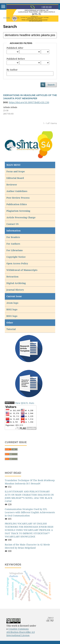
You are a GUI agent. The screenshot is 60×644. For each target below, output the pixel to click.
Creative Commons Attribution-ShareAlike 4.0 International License (21, 632)
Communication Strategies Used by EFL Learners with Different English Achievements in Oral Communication (30, 512)
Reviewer (12, 185)
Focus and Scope (16, 171)
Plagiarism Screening (18, 211)
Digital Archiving (16, 283)
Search (51, 85)
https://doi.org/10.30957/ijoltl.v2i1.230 (29, 102)
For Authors (13, 244)
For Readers (13, 237)
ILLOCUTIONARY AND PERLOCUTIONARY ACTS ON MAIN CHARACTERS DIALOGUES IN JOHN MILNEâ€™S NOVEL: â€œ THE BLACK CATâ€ (29, 496)
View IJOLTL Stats (25, 403)
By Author (12, 70)
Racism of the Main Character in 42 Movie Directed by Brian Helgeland (27, 546)
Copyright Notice (16, 257)
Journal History (15, 290)
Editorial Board (15, 178)
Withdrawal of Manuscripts (22, 270)
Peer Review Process (18, 198)
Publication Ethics (17, 204)
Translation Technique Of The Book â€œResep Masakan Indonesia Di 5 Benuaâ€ (30, 482)
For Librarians (15, 250)
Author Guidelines (17, 191)
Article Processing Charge (21, 217)
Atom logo (13, 303)
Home (7, 18)
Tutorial (11, 329)
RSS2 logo (12, 309)
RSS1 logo (12, 316)
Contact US (12, 224)
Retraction (12, 277)
